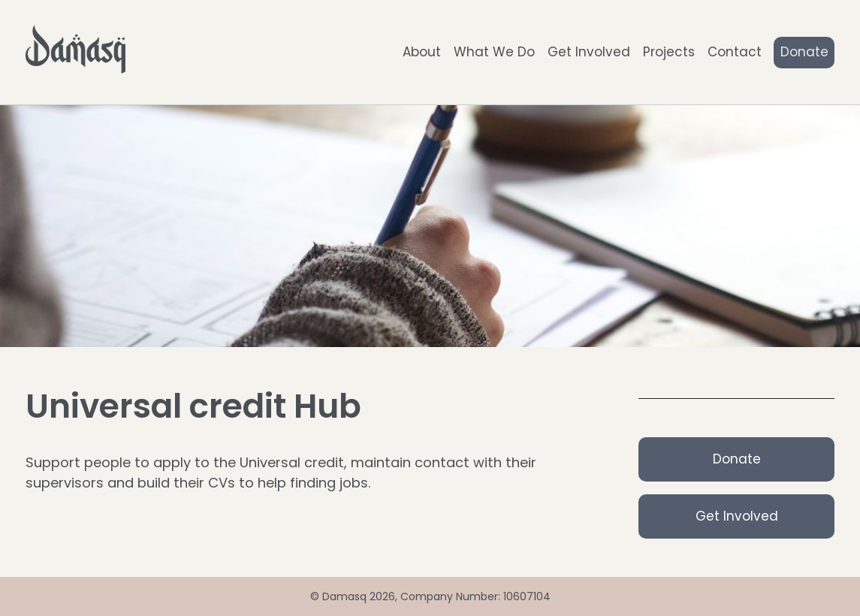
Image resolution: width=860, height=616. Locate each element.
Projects (669, 52)
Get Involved (589, 52)
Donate (804, 52)
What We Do (494, 52)
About (422, 52)
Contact (735, 52)
